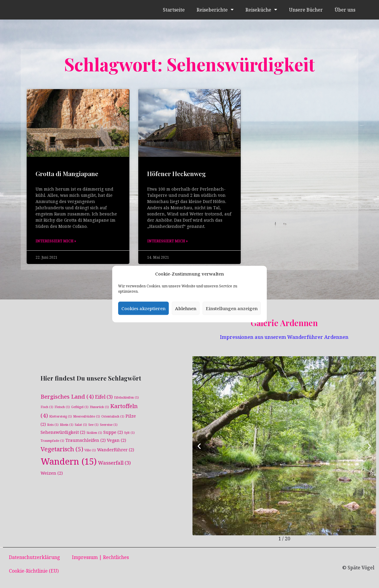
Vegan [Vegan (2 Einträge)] (117, 440)
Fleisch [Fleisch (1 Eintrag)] (62, 407)
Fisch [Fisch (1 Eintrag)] (47, 407)
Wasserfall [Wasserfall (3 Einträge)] (114, 463)
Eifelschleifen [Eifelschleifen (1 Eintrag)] (126, 397)
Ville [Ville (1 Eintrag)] (90, 450)
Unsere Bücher (306, 10)
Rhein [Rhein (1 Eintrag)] (67, 424)
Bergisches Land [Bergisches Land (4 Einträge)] (67, 396)
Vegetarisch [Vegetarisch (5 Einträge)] (62, 449)
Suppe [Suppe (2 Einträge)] (113, 432)
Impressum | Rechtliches (100, 557)
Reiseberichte (215, 10)
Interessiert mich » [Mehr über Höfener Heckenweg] (167, 241)
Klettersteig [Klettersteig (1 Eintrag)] (61, 416)
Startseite (174, 10)
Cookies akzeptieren (143, 308)
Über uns (345, 10)
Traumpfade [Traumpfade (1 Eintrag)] (52, 441)
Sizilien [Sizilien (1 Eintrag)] (94, 433)
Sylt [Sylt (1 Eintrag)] (129, 433)
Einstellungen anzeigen (232, 308)
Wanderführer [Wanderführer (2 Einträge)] (116, 450)
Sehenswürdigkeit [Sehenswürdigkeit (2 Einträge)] (63, 432)
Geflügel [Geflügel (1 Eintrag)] (80, 407)
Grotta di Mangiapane (67, 173)
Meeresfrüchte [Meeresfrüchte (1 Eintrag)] (87, 416)
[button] (199, 446)
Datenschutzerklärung (34, 557)
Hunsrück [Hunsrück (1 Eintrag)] (99, 407)
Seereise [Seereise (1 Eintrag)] (109, 424)
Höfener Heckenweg (176, 173)
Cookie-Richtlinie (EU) (34, 571)
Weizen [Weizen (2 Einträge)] (52, 473)
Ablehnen (186, 308)
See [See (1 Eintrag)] (93, 424)
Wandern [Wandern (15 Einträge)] (69, 462)
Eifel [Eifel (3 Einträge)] (104, 396)
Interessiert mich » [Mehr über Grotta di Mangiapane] (56, 241)
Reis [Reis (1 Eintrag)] (53, 424)
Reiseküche (261, 10)
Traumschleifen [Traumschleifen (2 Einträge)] (86, 440)
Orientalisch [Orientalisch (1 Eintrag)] (113, 416)
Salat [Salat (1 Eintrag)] (81, 424)
